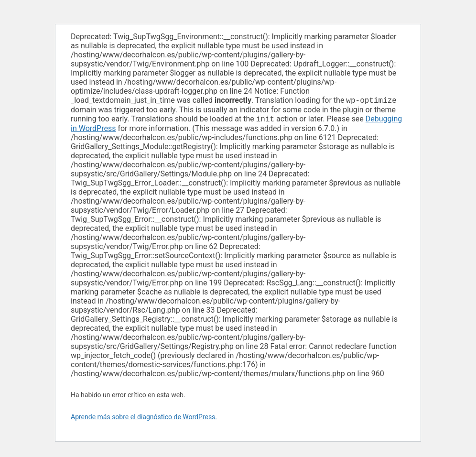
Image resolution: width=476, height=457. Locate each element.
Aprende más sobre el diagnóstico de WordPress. (144, 419)
